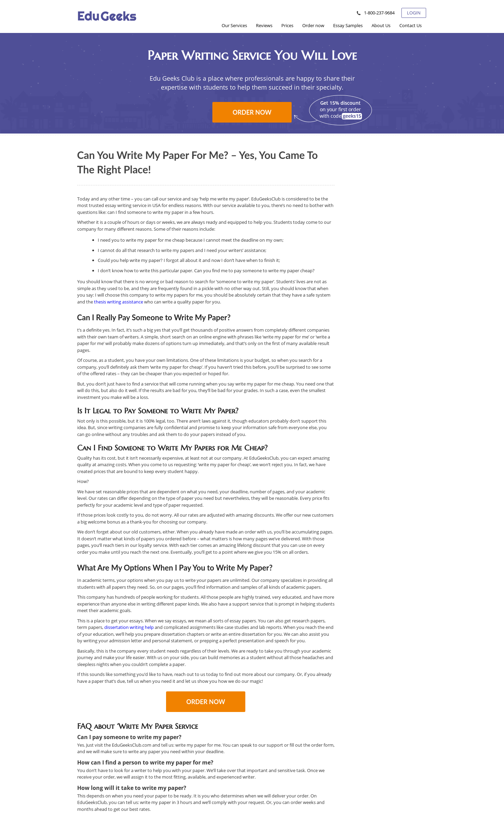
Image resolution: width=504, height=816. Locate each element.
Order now (252, 112)
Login (414, 13)
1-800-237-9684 (379, 13)
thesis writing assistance (119, 302)
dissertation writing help (129, 627)
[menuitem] (234, 25)
